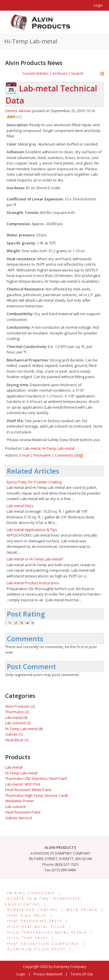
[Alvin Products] (39, 22)
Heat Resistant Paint (23, 812)
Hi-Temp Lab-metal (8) (24, 729)
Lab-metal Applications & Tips (32, 530)
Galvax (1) (14, 734)
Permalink (42, 455)
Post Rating (26, 614)
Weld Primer (82, 910)
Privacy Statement (48, 974)
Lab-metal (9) (16, 717)
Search (77, 73)
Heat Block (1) (17, 740)
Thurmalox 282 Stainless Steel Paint (36, 778)
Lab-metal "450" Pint (23, 784)
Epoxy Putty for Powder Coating (34, 482)
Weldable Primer (20, 801)
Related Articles (33, 471)
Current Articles (35, 73)
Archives (60, 73)
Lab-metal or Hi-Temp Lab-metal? (35, 559)
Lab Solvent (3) (18, 723)
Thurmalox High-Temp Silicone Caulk (37, 795)
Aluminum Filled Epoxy (36, 949)
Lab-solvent (15, 807)
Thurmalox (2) (17, 712)
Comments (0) (67, 455)
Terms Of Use (82, 974)
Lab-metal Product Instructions (33, 583)
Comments (25, 639)
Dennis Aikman (18, 111)
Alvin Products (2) (20, 706)
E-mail (25, 455)
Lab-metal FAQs (20, 506)
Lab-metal (32, 448)
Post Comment (31, 666)
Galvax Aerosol (19, 818)
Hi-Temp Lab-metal (58, 448)
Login (98, 5)
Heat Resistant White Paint (28, 790)
